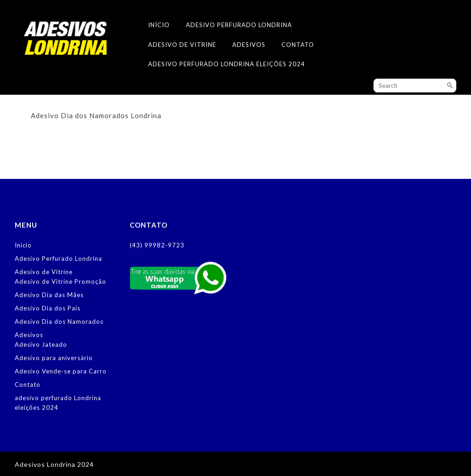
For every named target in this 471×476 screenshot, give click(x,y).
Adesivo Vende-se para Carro (61, 371)
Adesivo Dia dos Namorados (59, 321)
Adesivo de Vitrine (182, 45)
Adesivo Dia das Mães (49, 295)
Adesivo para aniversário (54, 358)
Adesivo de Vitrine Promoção (60, 281)
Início (159, 25)
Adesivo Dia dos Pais (48, 308)
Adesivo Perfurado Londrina (239, 25)
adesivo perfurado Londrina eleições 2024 (227, 64)
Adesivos (249, 45)
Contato (298, 45)
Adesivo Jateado (41, 344)
